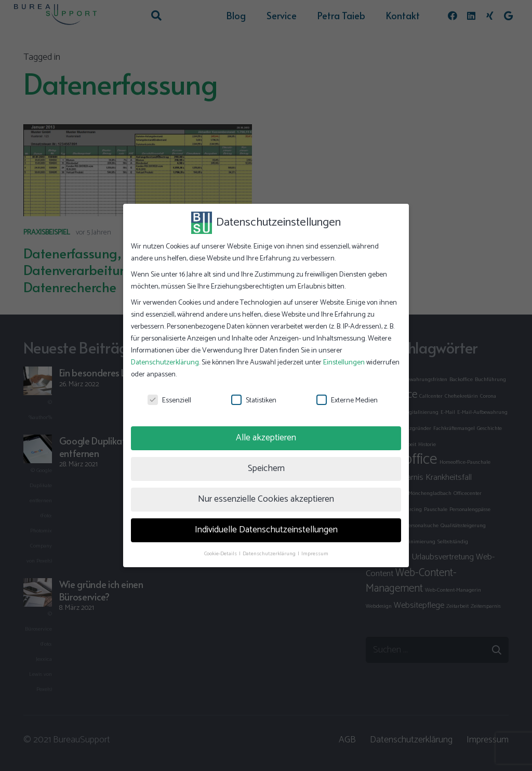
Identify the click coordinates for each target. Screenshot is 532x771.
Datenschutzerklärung (165, 363)
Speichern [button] (266, 468)
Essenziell (169, 401)
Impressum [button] (315, 554)
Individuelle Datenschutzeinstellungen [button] (266, 530)
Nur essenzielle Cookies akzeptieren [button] (266, 499)
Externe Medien (347, 401)
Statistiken (254, 401)
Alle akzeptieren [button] (266, 438)
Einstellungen (344, 363)
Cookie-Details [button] (221, 554)
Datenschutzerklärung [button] (270, 554)
